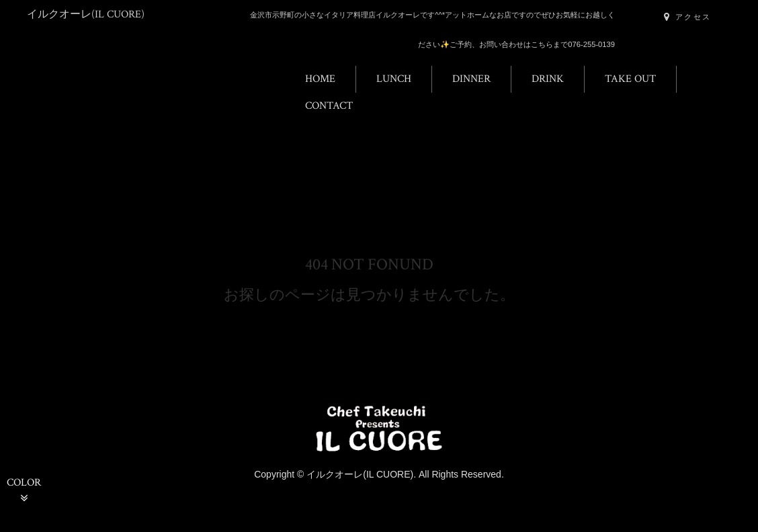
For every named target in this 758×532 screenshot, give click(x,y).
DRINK (548, 79)
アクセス (687, 17)
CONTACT (329, 106)
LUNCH (394, 79)
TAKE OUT (630, 79)
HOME (320, 79)
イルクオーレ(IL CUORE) (86, 14)
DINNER (471, 79)
